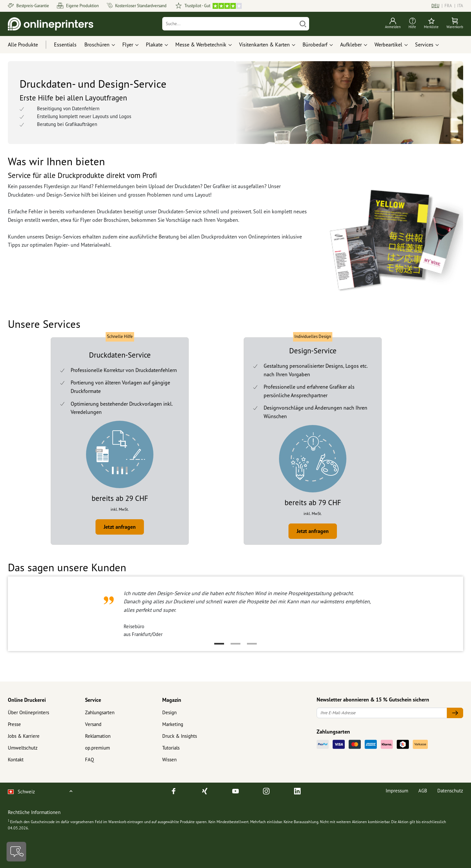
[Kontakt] (16, 852)
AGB (423, 791)
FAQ (89, 760)
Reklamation (98, 736)
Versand (93, 724)
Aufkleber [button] (351, 44)
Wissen (169, 760)
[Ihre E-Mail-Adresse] (382, 713)
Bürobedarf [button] (315, 44)
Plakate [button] (154, 44)
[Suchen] (303, 24)
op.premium (97, 748)
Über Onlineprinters (28, 712)
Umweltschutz (23, 748)
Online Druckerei (27, 700)
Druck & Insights (180, 736)
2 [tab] (235, 644)
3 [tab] (252, 644)
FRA (448, 6)
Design (169, 712)
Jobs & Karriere (24, 736)
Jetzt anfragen (120, 527)
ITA (460, 6)
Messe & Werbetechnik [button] (201, 44)
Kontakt (16, 760)
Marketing (173, 724)
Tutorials (171, 748)
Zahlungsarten (100, 712)
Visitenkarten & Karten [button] (264, 44)
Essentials (65, 44)
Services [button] (424, 44)
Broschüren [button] (97, 44)
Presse (14, 724)
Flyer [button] (128, 44)
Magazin (172, 700)
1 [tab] (219, 644)
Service (93, 700)
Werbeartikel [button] (388, 44)
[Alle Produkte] (29, 45)
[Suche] (230, 24)
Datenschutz (450, 791)
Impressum (397, 791)
